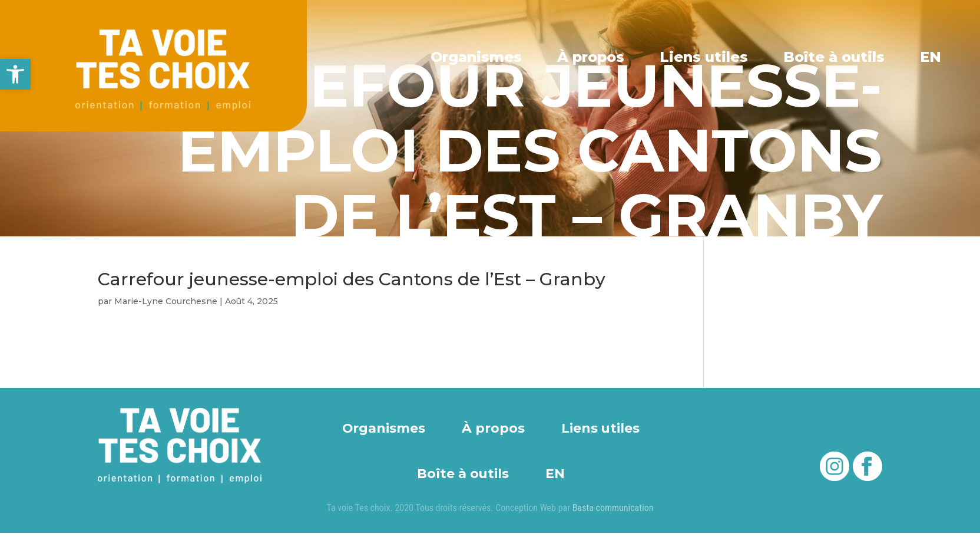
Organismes (476, 57)
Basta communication (613, 508)
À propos (591, 57)
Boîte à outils (834, 57)
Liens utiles (704, 57)
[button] (15, 74)
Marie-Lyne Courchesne (166, 301)
